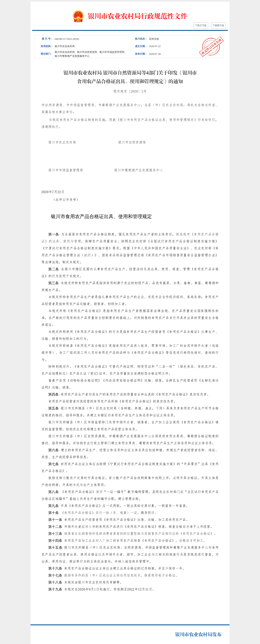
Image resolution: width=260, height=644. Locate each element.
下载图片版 (218, 25)
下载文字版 (201, 25)
